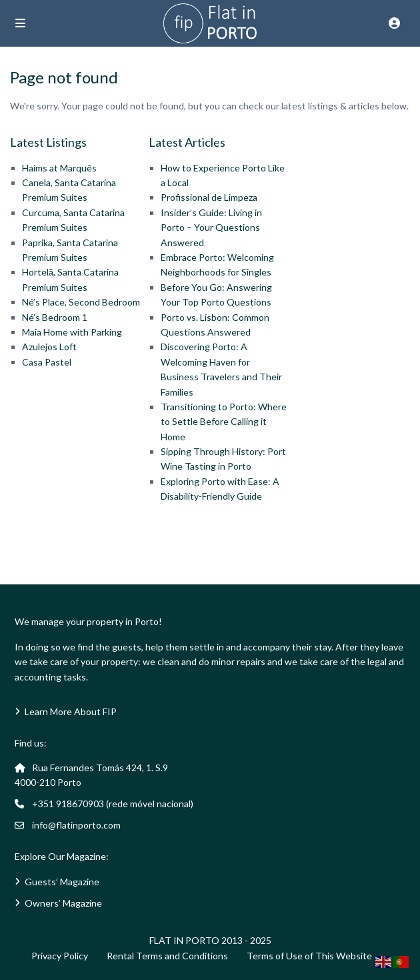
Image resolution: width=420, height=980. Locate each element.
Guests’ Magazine (62, 882)
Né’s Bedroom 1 (55, 317)
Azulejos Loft (49, 347)
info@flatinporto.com (76, 825)
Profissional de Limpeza (209, 197)
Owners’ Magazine (63, 903)
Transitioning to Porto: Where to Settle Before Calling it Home (224, 422)
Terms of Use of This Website (309, 956)
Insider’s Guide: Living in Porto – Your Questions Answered (211, 227)
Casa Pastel (47, 362)
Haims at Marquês (59, 168)
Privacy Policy (60, 956)
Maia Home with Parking (72, 332)
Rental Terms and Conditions (167, 956)
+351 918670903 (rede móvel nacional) (113, 804)
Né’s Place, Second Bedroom (81, 302)
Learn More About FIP (71, 711)
